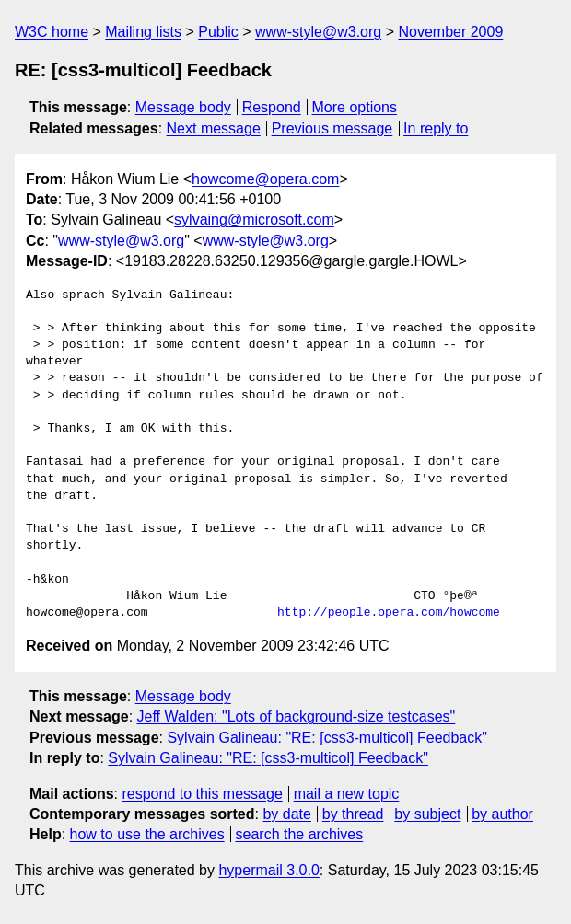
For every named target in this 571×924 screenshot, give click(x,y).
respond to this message (202, 794)
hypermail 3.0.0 (268, 870)
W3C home (52, 32)
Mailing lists (143, 32)
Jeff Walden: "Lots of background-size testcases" (297, 716)
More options (355, 107)
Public (218, 32)
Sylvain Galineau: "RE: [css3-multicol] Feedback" (327, 738)
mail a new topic (347, 794)
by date (286, 814)
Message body (183, 107)
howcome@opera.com (265, 179)
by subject (427, 814)
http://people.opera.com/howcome (389, 613)
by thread (353, 814)
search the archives (300, 834)
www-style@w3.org (318, 32)
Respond (272, 107)
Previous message (332, 128)
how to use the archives (147, 834)
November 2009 (450, 32)
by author (502, 814)
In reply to (436, 128)
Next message (214, 128)
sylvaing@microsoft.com (254, 219)
